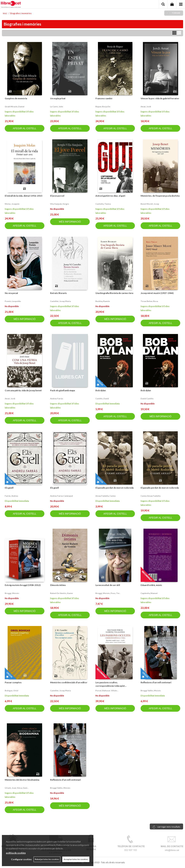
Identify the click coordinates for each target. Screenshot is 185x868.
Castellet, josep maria (60, 301)
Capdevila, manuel (149, 593)
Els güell (9, 488)
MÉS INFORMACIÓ (70, 222)
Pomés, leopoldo (13, 301)
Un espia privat (58, 98)
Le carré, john (57, 106)
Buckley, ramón (103, 301)
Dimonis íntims (58, 585)
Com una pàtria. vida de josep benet (23, 390)
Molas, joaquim (12, 204)
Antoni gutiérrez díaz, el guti (110, 196)
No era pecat (11, 293)
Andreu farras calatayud (61, 496)
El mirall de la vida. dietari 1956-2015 (24, 196)
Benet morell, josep (150, 204)
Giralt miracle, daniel (15, 106)
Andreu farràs (57, 399)
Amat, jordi (146, 106)
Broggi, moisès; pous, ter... (108, 593)
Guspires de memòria (16, 98)
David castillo (147, 399)
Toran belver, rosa (149, 301)
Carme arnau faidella (151, 496)
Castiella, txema (103, 204)
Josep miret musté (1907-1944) (157, 293)
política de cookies (16, 853)
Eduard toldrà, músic (151, 585)
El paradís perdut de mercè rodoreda (115, 488)
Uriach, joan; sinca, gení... (17, 788)
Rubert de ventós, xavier (62, 593)
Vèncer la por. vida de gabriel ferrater (160, 98)
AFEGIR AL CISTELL (24, 128)
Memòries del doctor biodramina (22, 780)
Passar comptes (13, 682)
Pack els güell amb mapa (62, 390)
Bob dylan (101, 390)
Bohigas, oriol (12, 691)
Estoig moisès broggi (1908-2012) (23, 585)
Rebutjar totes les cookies (47, 859)
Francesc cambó (104, 98)
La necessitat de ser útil (108, 585)
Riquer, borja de (103, 106)
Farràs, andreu (11, 496)
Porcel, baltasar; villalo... (107, 691)
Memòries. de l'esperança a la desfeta (160, 196)
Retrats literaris (58, 293)
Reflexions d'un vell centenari (156, 682)
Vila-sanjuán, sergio (60, 204)
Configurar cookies (21, 859)
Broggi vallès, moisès (151, 691)
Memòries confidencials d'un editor (69, 682)
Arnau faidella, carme (106, 496)
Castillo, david (102, 399)
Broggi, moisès (12, 593)
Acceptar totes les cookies (76, 859)
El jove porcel (57, 196)
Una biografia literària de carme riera (114, 293)
